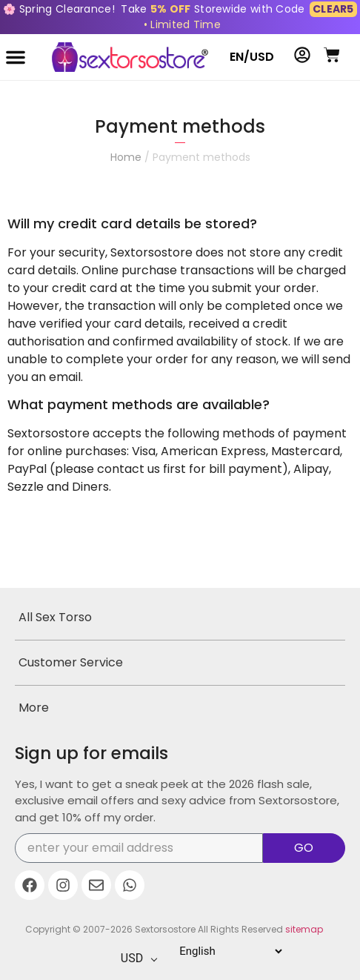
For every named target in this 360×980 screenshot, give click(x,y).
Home (126, 157)
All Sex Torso (55, 617)
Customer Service (71, 662)
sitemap (304, 929)
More (34, 708)
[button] (16, 57)
